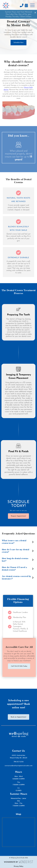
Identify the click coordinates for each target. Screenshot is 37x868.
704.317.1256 (18, 763)
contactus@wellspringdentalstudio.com (18, 767)
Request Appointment (18, 516)
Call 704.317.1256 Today (20, 666)
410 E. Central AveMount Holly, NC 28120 (18, 758)
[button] (32, 5)
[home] (6, 5)
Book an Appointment (18, 718)
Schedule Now (18, 43)
